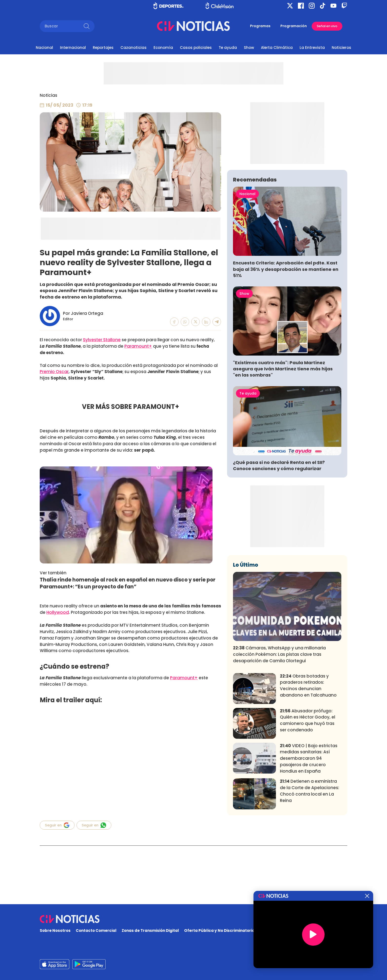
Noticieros (341, 48)
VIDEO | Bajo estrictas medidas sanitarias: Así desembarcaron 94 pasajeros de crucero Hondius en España (309, 831)
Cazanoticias (134, 48)
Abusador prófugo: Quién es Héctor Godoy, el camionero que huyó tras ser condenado (308, 793)
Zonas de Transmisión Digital (150, 930)
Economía (163, 48)
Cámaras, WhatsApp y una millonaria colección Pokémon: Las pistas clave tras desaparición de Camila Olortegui (279, 727)
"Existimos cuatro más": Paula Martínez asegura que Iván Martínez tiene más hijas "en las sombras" (283, 442)
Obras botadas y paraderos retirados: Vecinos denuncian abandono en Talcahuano (308, 758)
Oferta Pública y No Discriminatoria (219, 930)
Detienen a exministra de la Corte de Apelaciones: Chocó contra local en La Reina (310, 864)
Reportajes (103, 48)
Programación (294, 26)
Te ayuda (228, 48)
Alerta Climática (277, 48)
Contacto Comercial (96, 930)
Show (249, 48)
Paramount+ (138, 346)
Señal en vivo (327, 26)
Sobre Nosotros (55, 930)
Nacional (44, 48)
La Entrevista (312, 48)
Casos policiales (196, 48)
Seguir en (57, 825)
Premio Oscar (54, 372)
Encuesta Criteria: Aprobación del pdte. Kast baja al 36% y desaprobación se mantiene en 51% (286, 342)
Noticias (48, 95)
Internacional (73, 48)
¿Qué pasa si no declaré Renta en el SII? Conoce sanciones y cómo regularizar (279, 539)
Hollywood (58, 612)
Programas (260, 26)
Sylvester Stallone (102, 340)
